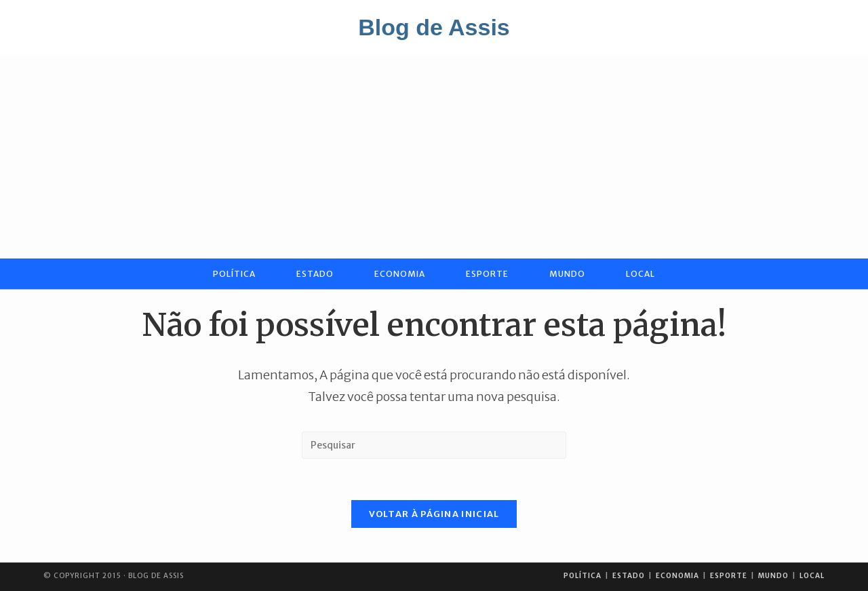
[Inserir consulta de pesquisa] (434, 445)
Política (583, 576)
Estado (629, 576)
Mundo (773, 576)
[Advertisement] (434, 157)
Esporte (729, 576)
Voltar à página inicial (434, 514)
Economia (677, 576)
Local (812, 576)
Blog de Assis (434, 27)
